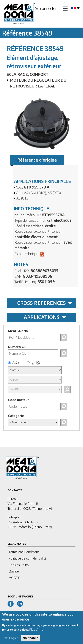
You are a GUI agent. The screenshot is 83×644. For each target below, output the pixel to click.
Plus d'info (36, 632)
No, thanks (31, 641)
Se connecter (46, 8)
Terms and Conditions (24, 552)
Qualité (14, 571)
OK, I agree (11, 641)
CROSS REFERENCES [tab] (45, 303)
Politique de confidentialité (27, 558)
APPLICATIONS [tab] (45, 317)
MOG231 (14, 578)
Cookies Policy (19, 565)
